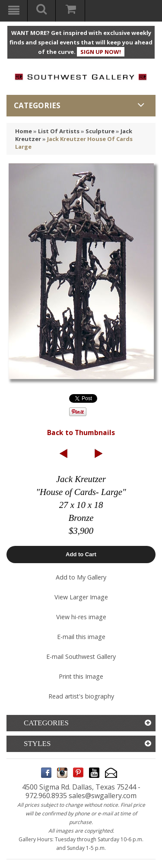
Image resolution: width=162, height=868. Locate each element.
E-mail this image (81, 637)
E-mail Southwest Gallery (81, 656)
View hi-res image (81, 617)
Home (24, 131)
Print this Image (81, 676)
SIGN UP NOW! (101, 52)
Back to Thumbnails (81, 432)
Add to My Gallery (81, 577)
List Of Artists (59, 131)
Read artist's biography (81, 696)
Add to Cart (81, 554)
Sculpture (100, 131)
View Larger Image (81, 597)
